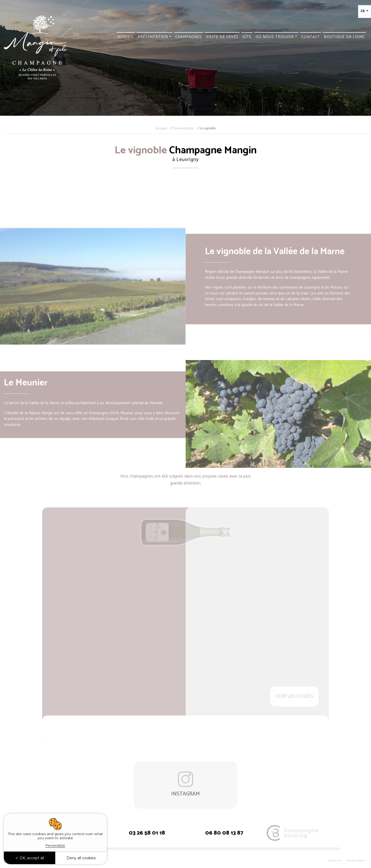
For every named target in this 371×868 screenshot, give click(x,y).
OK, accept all (30, 858)
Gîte (247, 37)
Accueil (126, 37)
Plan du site (334, 861)
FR (363, 11)
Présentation (153, 37)
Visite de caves (222, 37)
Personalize (55, 845)
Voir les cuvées (294, 696)
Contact (311, 37)
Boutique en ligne (344, 37)
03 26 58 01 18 (147, 833)
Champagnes (189, 37)
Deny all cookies (81, 858)
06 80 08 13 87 (224, 833)
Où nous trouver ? (276, 37)
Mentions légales (355, 861)
